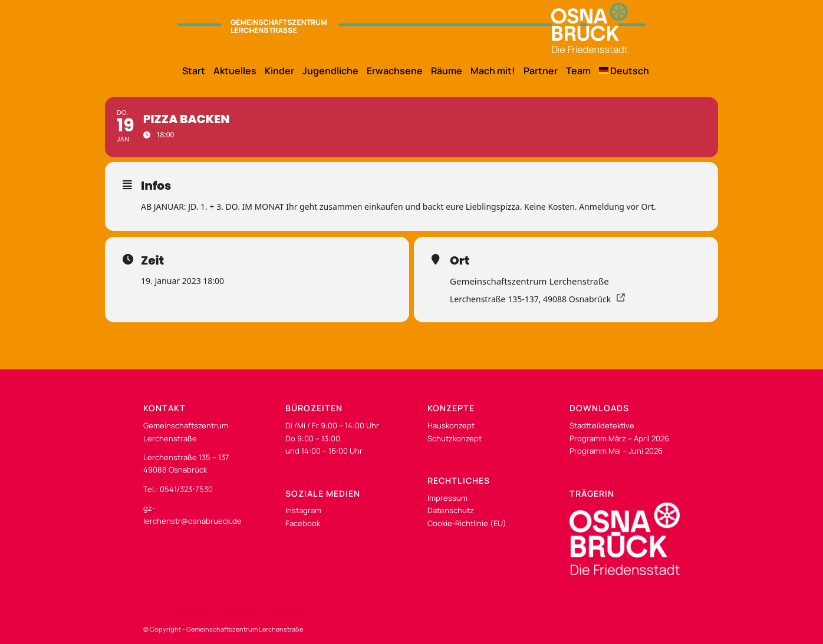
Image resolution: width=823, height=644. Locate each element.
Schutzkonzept (455, 438)
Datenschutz (451, 510)
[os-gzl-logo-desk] (411, 28)
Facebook (303, 523)
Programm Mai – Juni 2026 (616, 451)
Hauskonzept (451, 425)
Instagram (303, 510)
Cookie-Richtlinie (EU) (467, 523)
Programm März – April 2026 (619, 438)
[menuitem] (190, 71)
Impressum (447, 498)
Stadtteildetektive (602, 425)
